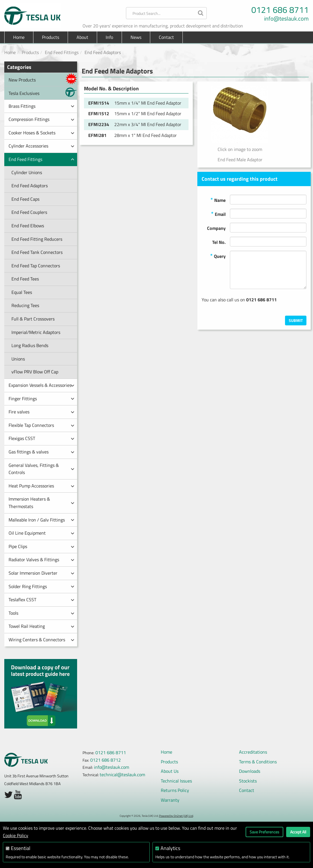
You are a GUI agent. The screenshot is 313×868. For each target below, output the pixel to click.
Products (30, 52)
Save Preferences (264, 832)
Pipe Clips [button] (41, 546)
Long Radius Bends (30, 345)
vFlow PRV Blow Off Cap (35, 372)
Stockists (248, 781)
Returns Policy (175, 790)
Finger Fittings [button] (41, 399)
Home (19, 37)
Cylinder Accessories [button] (41, 146)
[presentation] (263, 304)
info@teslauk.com (286, 19)
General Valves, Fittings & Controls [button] (41, 469)
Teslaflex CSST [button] (41, 600)
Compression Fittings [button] (41, 119)
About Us (170, 771)
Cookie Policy (16, 835)
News (136, 37)
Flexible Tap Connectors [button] (41, 425)
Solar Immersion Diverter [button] (41, 573)
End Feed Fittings (62, 52)
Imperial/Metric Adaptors (36, 332)
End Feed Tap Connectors (36, 266)
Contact (166, 37)
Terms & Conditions (258, 762)
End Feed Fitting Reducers (37, 239)
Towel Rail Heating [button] (41, 626)
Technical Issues (176, 781)
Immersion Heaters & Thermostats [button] (41, 503)
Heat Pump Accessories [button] (41, 486)
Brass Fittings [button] (41, 106)
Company (216, 228)
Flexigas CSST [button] (41, 438)
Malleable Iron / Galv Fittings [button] (41, 520)
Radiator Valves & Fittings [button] (41, 560)
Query (218, 256)
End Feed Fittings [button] (41, 159)
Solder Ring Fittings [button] (41, 586)
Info (109, 37)
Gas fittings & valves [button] (41, 452)
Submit (296, 320)
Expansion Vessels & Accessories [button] (41, 385)
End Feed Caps (25, 199)
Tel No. (219, 242)
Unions (18, 359)
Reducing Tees (25, 305)
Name (218, 200)
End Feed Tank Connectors (37, 252)
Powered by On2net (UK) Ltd (176, 816)
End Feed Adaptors (30, 186)
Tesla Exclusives (43, 92)
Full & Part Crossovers (33, 319)
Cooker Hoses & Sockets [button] (41, 133)
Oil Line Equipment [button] (41, 533)
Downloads (250, 771)
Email (218, 214)
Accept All (298, 832)
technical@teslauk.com (122, 775)
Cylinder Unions (27, 172)
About (82, 37)
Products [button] (51, 37)
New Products (43, 79)
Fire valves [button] (41, 412)
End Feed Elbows (28, 226)
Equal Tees (22, 292)
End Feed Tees (25, 279)
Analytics (170, 848)
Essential (21, 848)
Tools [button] (41, 613)
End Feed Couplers (29, 212)
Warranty (170, 800)
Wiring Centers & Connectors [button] (41, 640)
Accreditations (253, 752)
